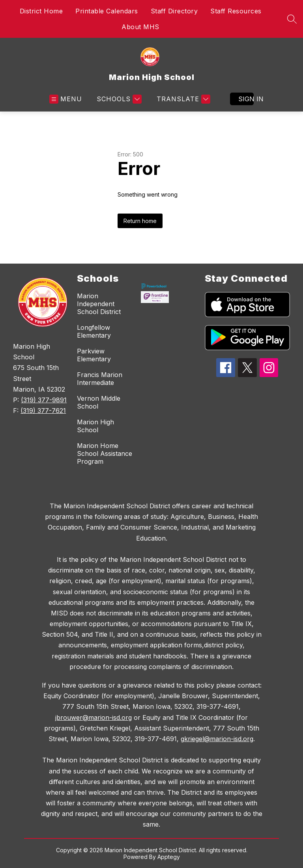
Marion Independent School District (99, 304)
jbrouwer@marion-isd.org (94, 717)
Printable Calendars (107, 11)
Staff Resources (236, 11)
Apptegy (169, 857)
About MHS (140, 27)
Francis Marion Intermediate (100, 379)
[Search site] (292, 19)
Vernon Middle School (99, 402)
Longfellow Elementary (94, 331)
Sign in (246, 99)
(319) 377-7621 (43, 411)
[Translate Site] (182, 99)
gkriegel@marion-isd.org (217, 739)
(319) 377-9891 (44, 400)
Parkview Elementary (94, 355)
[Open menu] (66, 99)
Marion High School (95, 426)
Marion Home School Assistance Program (105, 454)
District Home (41, 11)
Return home (140, 221)
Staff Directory (174, 11)
